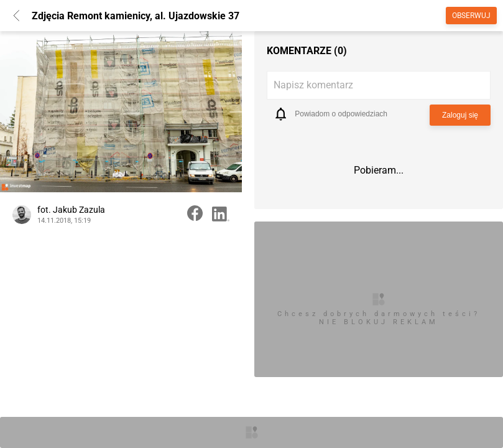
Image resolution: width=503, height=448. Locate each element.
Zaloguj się (460, 115)
